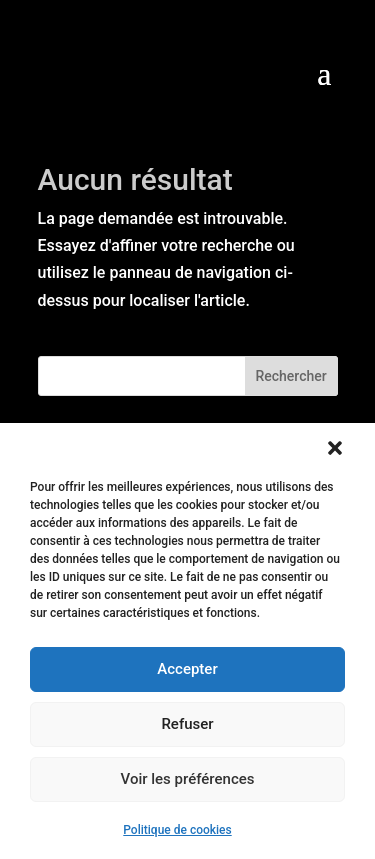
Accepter (187, 669)
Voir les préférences (188, 779)
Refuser (187, 724)
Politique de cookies (177, 830)
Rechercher (290, 376)
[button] (335, 448)
